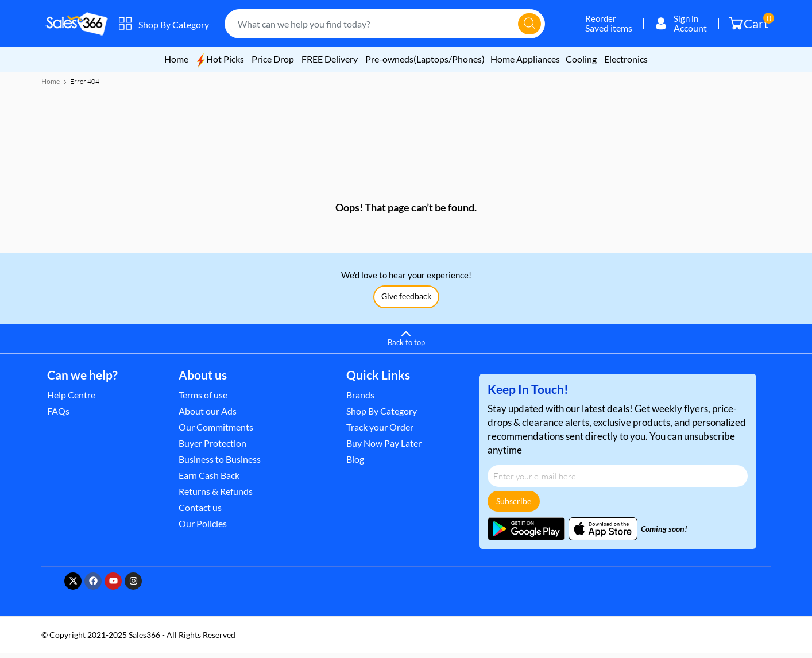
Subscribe (514, 506)
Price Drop (273, 59)
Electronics (626, 59)
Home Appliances (525, 59)
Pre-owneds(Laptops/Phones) (425, 59)
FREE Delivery (330, 59)
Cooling (581, 59)
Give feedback (406, 301)
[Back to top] (406, 342)
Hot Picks (220, 59)
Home (176, 59)
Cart (752, 22)
